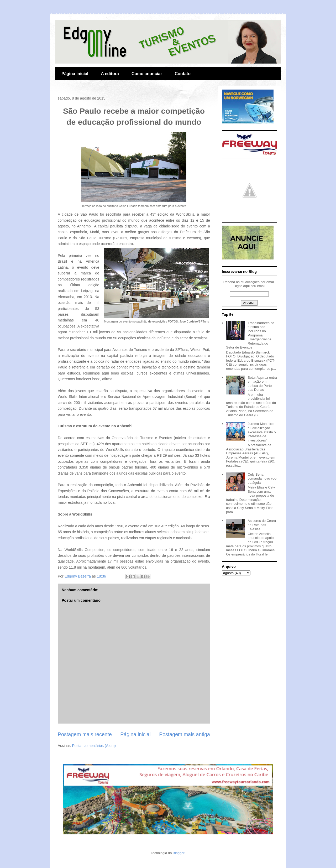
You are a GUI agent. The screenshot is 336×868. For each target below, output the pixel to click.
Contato (182, 74)
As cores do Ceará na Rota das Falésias (262, 525)
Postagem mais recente (85, 734)
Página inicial (75, 74)
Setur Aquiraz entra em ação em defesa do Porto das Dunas (262, 384)
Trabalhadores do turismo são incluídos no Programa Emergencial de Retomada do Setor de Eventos (250, 335)
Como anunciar (147, 74)
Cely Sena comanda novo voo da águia (262, 479)
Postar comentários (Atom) (94, 746)
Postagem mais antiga (185, 734)
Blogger (178, 853)
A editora (110, 74)
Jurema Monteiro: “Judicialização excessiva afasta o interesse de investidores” (262, 432)
